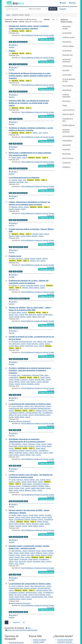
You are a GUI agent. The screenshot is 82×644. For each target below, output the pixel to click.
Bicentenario (67, 154)
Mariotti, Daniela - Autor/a (17, 209)
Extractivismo (67, 42)
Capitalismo (66, 167)
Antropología (67, 145)
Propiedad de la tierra (68, 120)
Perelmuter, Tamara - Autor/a (24, 453)
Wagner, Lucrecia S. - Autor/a (24, 380)
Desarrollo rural (67, 55)
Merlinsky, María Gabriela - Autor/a (33, 288)
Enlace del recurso (46, 40)
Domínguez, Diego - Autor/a (42, 561)
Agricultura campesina (66, 131)
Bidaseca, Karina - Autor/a (20, 207)
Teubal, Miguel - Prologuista (18, 559)
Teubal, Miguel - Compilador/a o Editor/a (35, 484)
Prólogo (12, 51)
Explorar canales (39, 642)
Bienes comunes (68, 158)
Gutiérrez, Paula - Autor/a (17, 555)
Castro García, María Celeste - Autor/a (34, 517)
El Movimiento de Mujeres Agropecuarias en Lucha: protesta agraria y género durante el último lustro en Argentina (30, 76)
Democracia (66, 101)
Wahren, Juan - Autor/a (40, 133)
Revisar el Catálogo (40, 640)
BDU (9, 3)
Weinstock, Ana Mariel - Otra (18, 182)
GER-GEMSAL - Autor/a (19, 444)
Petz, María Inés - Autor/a (33, 315)
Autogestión (66, 149)
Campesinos (67, 163)
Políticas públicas (68, 46)
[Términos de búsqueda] (15, 9)
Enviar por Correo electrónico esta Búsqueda (21, 630)
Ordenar (47, 19)
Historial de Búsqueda (16, 642)
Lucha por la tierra (68, 110)
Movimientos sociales (67, 27)
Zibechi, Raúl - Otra (39, 317)
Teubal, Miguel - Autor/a (19, 158)
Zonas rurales (67, 75)
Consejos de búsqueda (65, 640)
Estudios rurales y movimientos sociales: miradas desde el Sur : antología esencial (29, 547)
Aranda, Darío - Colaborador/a (21, 375)
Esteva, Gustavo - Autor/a (35, 236)
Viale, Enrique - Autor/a (34, 382)
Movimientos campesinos (67, 60)
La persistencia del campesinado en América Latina (30, 404)
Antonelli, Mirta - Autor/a (43, 380)
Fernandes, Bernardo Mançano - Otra (24, 342)
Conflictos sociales (69, 37)
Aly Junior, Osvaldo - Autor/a (24, 415)
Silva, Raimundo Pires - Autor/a (41, 406)
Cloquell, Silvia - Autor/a (22, 557)
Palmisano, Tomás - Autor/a (37, 444)
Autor (8, 15)
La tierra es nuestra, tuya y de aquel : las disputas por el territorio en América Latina (31, 476)
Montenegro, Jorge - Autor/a (35, 346)
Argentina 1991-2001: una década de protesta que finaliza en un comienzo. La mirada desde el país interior (29, 103)
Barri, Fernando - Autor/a (32, 446)
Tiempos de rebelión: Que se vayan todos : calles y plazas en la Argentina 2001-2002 (30, 309)
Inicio (63, 3)
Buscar (53, 9)
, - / (21, 31)
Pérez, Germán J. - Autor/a (20, 259)
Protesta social (15, 256)
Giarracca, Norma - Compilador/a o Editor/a (23, 486)
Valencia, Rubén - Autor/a (17, 236)
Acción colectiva (68, 86)
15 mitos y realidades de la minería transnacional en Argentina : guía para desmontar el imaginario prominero (30, 371)
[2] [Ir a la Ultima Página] (24, 622)
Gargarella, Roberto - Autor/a (36, 285)
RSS (28, 628)
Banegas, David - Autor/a (41, 234)
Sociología (66, 70)
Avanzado (63, 9)
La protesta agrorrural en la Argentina (24, 178)
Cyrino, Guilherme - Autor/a (20, 406)
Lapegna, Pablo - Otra (19, 180)
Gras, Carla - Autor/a (33, 555)
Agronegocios (67, 50)
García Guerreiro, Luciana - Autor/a (38, 344)
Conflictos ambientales (66, 96)
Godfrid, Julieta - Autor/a (19, 515)
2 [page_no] (10, 622)
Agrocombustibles (68, 136)
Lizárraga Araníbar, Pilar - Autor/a (42, 597)
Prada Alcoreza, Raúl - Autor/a (19, 408)
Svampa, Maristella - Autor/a (30, 384)
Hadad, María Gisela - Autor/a (41, 488)
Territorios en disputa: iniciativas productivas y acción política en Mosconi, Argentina (31, 129)
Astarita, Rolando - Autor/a (39, 259)
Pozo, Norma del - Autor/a (23, 561)
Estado (65, 105)
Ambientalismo (67, 141)
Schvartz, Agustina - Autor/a (18, 526)
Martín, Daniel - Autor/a (16, 490)
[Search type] (37, 9)
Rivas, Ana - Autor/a (41, 453)
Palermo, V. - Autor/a (18, 285)
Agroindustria (67, 90)
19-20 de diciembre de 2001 (69, 80)
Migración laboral (68, 114)
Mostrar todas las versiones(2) (20, 421)
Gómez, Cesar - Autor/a (22, 488)
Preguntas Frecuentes (65, 642)
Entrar (72, 3)
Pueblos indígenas (68, 125)
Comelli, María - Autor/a (17, 346)
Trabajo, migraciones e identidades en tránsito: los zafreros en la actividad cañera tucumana (29, 203)
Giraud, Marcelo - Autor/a (17, 382)
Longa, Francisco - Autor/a (20, 480)
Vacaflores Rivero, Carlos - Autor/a (20, 599)
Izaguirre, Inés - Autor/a (38, 261)
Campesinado (67, 33)
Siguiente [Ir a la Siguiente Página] (17, 622)
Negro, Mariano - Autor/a (23, 524)
